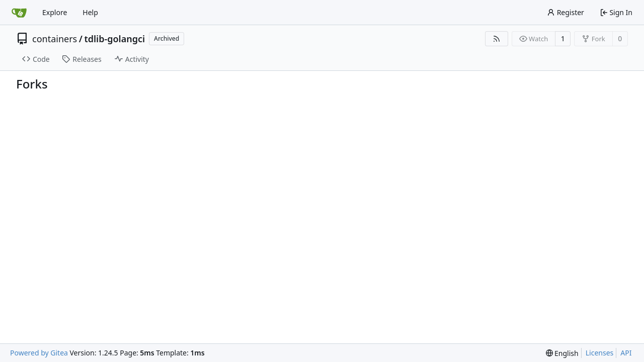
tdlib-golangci (114, 39)
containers (55, 39)
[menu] (562, 353)
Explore (55, 12)
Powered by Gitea (39, 353)
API (626, 353)
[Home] (19, 13)
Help (90, 12)
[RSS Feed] (497, 39)
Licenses (600, 353)
